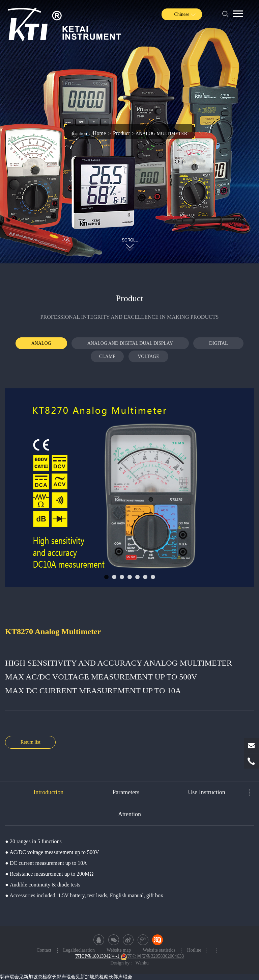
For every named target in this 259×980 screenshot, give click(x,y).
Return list (31, 742)
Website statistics (160, 950)
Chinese (182, 14)
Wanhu (142, 963)
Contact (44, 950)
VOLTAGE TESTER (148, 358)
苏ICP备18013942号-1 (98, 956)
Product (121, 133)
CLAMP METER (107, 358)
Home (99, 133)
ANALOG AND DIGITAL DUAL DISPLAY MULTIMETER (130, 345)
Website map (119, 950)
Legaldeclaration (80, 950)
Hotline (194, 950)
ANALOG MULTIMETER (41, 345)
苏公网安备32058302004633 (152, 956)
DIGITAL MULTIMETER (219, 345)
